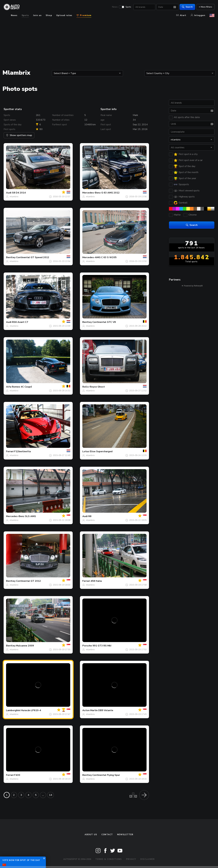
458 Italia (96, 581)
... (43, 795)
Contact (107, 835)
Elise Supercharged (101, 451)
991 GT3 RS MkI (102, 646)
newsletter (125, 835)
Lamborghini (13, 710)
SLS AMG (30, 516)
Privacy (131, 859)
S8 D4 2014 (19, 193)
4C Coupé (26, 387)
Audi (9, 193)
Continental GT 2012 (28, 581)
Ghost (101, 387)
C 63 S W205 (109, 257)
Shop (49, 15)
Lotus (86, 451)
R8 (90, 516)
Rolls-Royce (90, 387)
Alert (181, 15)
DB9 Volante (106, 710)
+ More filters (205, 7)
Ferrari (10, 451)
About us (91, 835)
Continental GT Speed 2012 (33, 257)
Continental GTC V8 (104, 322)
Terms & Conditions (109, 859)
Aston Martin (90, 710)
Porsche (87, 646)
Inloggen (198, 15)
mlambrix (14, 197)
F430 (17, 775)
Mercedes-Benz (92, 193)
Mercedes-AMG (91, 257)
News (115, 7)
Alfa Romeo (13, 387)
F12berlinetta (22, 451)
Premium (84, 15)
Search (187, 7)
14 (51, 795)
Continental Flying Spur (106, 775)
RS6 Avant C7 (20, 322)
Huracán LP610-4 (31, 710)
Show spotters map (19, 135)
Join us (37, 15)
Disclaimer (148, 859)
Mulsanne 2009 (25, 646)
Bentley (11, 257)
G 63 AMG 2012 (110, 193)
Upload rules (64, 15)
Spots (128, 7)
